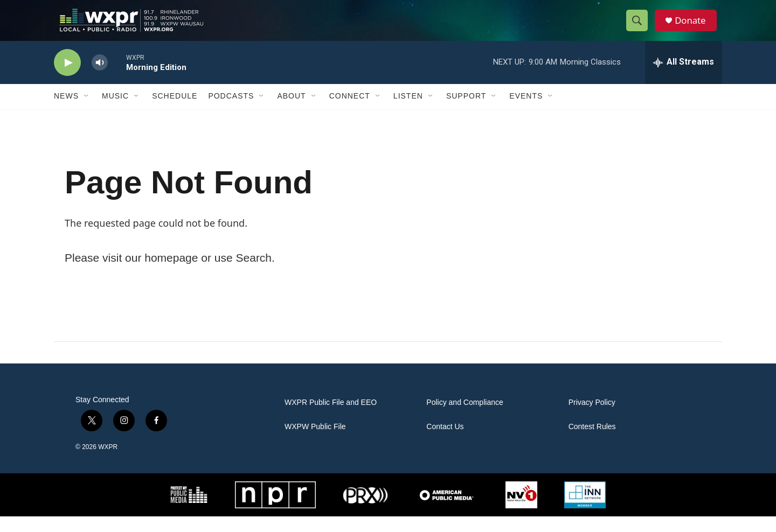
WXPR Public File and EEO (331, 418)
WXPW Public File (315, 442)
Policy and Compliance (465, 418)
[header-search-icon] (640, 29)
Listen (408, 112)
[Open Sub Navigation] (87, 112)
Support (466, 112)
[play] (67, 78)
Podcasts (231, 112)
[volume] (100, 78)
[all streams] (684, 78)
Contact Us (445, 442)
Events (526, 112)
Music (115, 112)
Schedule (175, 112)
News (66, 112)
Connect (350, 112)
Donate (695, 28)
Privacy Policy (592, 418)
